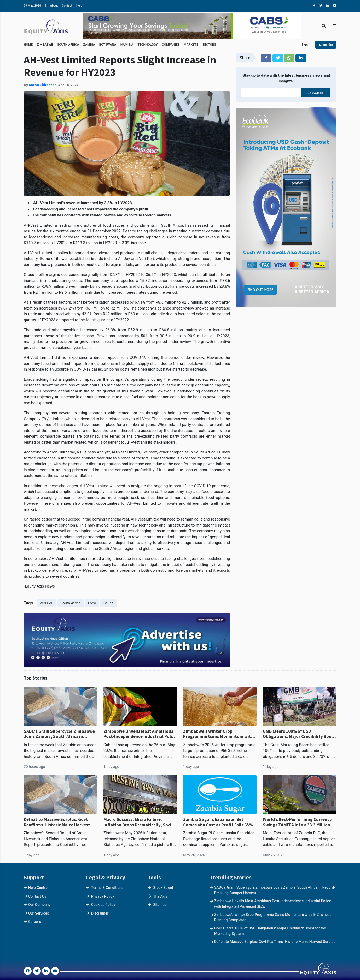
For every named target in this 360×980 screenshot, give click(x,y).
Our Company (39, 905)
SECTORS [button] (209, 45)
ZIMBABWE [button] (45, 45)
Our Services (39, 913)
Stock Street (163, 888)
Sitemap (160, 905)
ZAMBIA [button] (89, 45)
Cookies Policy (103, 905)
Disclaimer (100, 913)
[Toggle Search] (324, 26)
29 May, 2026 (32, 6)
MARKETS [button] (191, 45)
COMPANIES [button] (171, 45)
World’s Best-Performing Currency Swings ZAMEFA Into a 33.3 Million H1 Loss (300, 822)
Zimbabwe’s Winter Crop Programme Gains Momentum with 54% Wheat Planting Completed (218, 734)
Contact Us (37, 896)
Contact (67, 6)
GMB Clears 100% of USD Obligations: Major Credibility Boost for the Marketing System (299, 734)
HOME (28, 45)
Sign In (306, 45)
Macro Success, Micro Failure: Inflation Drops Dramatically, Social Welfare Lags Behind (139, 822)
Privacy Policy (103, 896)
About (54, 6)
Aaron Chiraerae (43, 85)
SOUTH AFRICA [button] (68, 45)
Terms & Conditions (107, 888)
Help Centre (38, 888)
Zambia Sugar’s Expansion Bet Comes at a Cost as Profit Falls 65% (218, 822)
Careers (35, 922)
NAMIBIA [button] (127, 45)
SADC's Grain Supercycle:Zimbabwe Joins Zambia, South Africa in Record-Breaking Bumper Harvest (59, 734)
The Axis (160, 896)
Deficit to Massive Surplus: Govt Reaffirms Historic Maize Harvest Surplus (57, 822)
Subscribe (326, 45)
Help (79, 6)
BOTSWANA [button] (108, 45)
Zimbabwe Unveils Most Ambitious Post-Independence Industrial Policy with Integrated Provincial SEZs (140, 734)
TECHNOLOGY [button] (148, 45)
